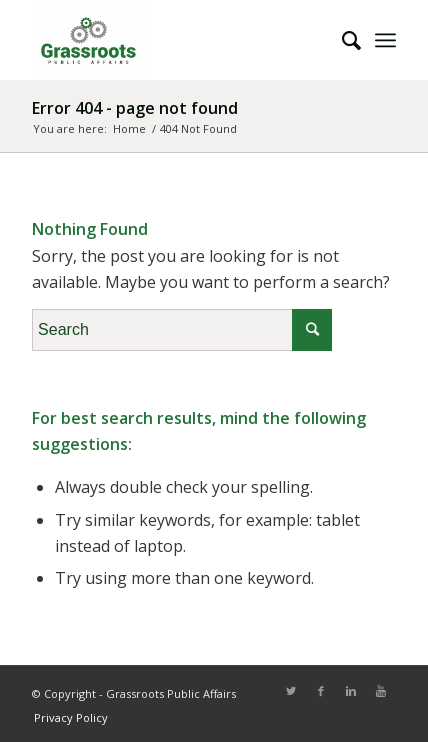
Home (129, 128)
